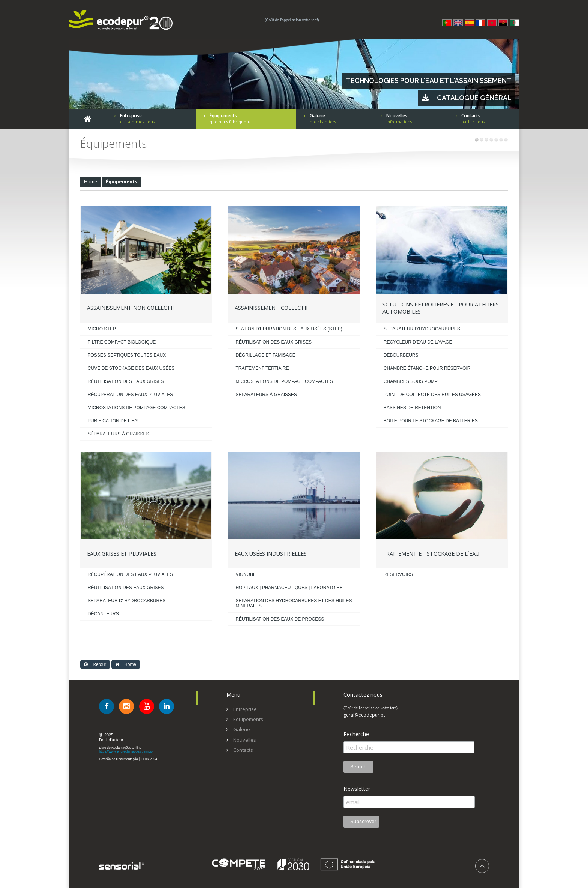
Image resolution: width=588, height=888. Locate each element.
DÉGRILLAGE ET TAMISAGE (265, 355)
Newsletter (357, 789)
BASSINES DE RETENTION (412, 408)
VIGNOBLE (247, 574)
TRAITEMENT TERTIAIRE (262, 368)
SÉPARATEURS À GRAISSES (118, 434)
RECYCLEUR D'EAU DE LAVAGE (418, 342)
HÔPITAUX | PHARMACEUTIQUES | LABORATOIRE (289, 588)
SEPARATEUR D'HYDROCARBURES (422, 329)
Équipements (121, 182)
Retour (95, 664)
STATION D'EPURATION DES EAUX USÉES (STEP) (289, 329)
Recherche (356, 734)
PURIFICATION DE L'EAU (114, 421)
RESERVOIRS (398, 574)
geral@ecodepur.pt (364, 715)
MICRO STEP (102, 329)
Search (358, 767)
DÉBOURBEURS (401, 355)
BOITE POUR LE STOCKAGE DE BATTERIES (431, 421)
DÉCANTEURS (103, 614)
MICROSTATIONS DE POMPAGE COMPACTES (136, 408)
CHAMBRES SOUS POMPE (412, 381)
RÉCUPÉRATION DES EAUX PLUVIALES (130, 394)
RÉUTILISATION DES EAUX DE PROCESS (280, 619)
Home (91, 182)
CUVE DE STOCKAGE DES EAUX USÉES (131, 368)
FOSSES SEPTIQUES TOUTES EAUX (127, 355)
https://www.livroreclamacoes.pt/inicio (126, 751)
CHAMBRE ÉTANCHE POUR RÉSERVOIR (427, 368)
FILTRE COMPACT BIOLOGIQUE (122, 342)
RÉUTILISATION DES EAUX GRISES (126, 381)
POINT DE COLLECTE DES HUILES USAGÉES (432, 394)
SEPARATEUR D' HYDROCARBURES (127, 601)
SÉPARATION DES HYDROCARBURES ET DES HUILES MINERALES (294, 603)
